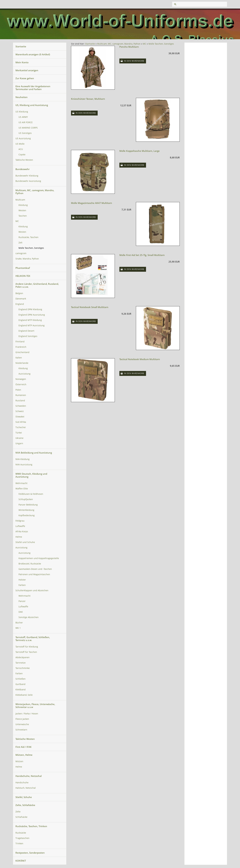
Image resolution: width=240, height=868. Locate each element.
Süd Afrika (21, 422)
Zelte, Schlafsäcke (25, 805)
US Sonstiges (25, 133)
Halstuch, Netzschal (26, 788)
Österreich (21, 384)
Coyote (22, 155)
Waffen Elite (22, 489)
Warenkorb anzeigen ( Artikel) (33, 54)
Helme (19, 537)
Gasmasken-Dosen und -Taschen (35, 569)
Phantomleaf (23, 268)
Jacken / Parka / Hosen (27, 714)
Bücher (19, 623)
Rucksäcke (21, 833)
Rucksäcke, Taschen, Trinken (31, 826)
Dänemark (21, 299)
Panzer (22, 601)
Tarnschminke (23, 668)
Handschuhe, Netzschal (29, 776)
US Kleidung (22, 112)
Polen (18, 390)
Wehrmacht (21, 483)
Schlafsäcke (21, 817)
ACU (21, 149)
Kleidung (23, 205)
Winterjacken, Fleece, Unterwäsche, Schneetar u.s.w (35, 706)
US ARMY (23, 117)
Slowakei (20, 417)
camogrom (21, 253)
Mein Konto (22, 62)
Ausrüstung (24, 374)
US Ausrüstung (23, 138)
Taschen (23, 216)
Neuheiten (22, 97)
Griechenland (22, 352)
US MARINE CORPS (28, 128)
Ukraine (19, 438)
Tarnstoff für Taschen (26, 652)
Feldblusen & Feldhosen (31, 494)
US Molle (20, 144)
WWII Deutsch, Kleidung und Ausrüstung (31, 475)
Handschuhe (22, 783)
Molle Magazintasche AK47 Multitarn (92, 203)
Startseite (21, 46)
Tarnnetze (21, 663)
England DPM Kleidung (30, 309)
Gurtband (20, 684)
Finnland (20, 342)
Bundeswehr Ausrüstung (28, 181)
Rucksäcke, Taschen (28, 237)
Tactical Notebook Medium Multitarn (140, 359)
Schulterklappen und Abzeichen (32, 590)
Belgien (19, 293)
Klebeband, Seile (24, 695)
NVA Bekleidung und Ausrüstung (34, 453)
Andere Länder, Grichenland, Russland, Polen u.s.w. (37, 285)
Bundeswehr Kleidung (27, 176)
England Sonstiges (28, 336)
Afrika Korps (22, 531)
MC (17, 221)
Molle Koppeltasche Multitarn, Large (140, 151)
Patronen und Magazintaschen (34, 574)
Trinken (19, 843)
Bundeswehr (22, 169)
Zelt (20, 243)
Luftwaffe (20, 526)
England (20, 304)
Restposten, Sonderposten (30, 853)
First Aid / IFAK (23, 747)
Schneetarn (21, 730)
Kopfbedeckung (27, 515)
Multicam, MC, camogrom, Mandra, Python (35, 192)
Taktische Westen (24, 160)
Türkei (19, 433)
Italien (19, 358)
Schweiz (20, 411)
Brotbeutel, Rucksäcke (30, 564)
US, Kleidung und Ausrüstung (32, 105)
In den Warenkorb (134, 61)
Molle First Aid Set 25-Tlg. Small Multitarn (142, 255)
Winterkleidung (26, 510)
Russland (20, 401)
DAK (21, 612)
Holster (22, 580)
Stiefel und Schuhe (25, 542)
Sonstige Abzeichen (29, 617)
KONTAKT (21, 861)
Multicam (20, 200)
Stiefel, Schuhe (24, 797)
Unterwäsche (22, 724)
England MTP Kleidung (30, 320)
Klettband (21, 690)
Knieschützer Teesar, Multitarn (88, 99)
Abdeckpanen (22, 657)
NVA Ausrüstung (24, 465)
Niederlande (22, 363)
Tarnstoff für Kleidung (27, 647)
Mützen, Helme (24, 755)
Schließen (21, 679)
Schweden (21, 406)
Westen (22, 210)
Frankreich (21, 347)
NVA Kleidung (22, 459)
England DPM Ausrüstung (32, 315)
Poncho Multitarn (129, 47)
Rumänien (21, 395)
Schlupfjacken (26, 499)
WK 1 (18, 628)
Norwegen (21, 379)
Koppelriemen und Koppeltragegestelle (39, 558)
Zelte (18, 812)
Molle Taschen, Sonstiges (31, 248)
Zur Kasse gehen (25, 78)
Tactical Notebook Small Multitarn (90, 307)
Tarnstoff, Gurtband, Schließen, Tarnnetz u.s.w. (33, 639)
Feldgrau (20, 521)
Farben (22, 585)
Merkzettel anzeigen (27, 70)
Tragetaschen (22, 838)
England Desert (26, 331)
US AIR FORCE (26, 122)
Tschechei (21, 427)
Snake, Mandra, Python (27, 259)
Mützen (19, 761)
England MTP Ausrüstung (32, 325)
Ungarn (19, 443)
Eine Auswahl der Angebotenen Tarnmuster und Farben (33, 88)
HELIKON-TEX (23, 276)
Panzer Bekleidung (28, 505)
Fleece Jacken (22, 719)
